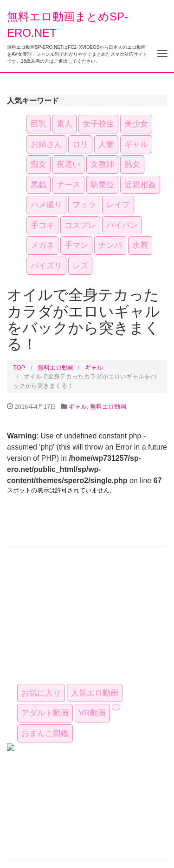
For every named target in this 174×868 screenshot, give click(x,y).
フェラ (84, 205)
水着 (140, 245)
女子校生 (98, 124)
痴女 (39, 164)
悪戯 (39, 185)
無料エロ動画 (56, 368)
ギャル (136, 144)
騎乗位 (102, 185)
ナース (68, 185)
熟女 (132, 164)
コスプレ (80, 225)
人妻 (106, 144)
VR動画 (92, 713)
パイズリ (46, 266)
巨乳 (39, 124)
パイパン (122, 225)
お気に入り (41, 693)
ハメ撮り (46, 205)
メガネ (42, 245)
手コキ (42, 225)
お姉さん (46, 144)
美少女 (136, 124)
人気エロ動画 (95, 693)
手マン (76, 245)
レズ (80, 266)
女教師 (102, 164)
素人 (64, 124)
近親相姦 (140, 185)
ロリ (80, 144)
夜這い (68, 164)
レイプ (118, 205)
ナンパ (110, 245)
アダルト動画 (45, 713)
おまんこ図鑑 (45, 733)
